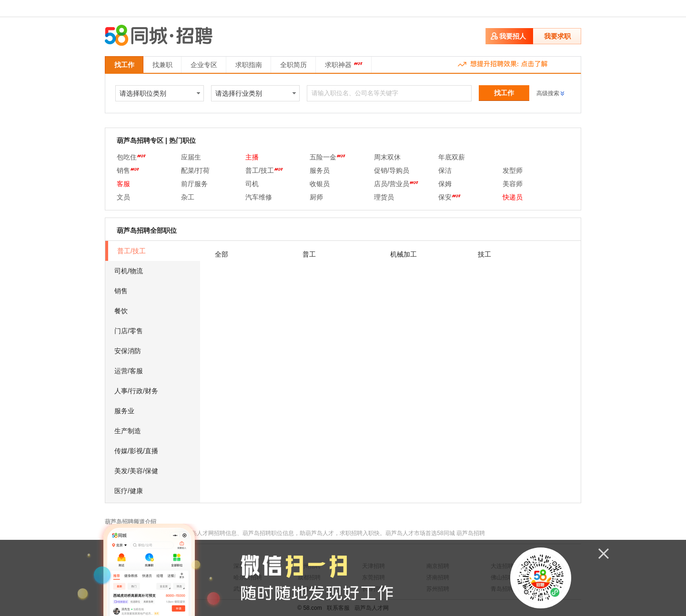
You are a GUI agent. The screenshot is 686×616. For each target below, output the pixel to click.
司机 (252, 184)
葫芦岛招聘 (471, 533)
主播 (252, 157)
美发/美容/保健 (136, 471)
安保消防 (128, 351)
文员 (123, 197)
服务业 (124, 411)
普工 (309, 254)
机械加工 (404, 254)
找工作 (124, 65)
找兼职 (162, 65)
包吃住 (131, 157)
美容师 (513, 184)
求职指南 (249, 65)
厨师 (316, 197)
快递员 (513, 197)
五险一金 (328, 157)
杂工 (188, 197)
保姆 (445, 184)
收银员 (320, 184)
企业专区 (204, 65)
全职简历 (293, 65)
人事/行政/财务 (136, 391)
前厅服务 (194, 184)
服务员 (320, 170)
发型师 (513, 170)
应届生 (191, 157)
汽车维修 (259, 197)
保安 (449, 197)
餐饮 (121, 311)
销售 (128, 170)
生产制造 (128, 431)
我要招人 (513, 36)
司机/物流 (129, 271)
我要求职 (557, 36)
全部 (222, 254)
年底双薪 (452, 157)
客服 (123, 184)
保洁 (445, 170)
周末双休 (387, 157)
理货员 (384, 197)
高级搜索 (548, 93)
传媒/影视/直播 (136, 451)
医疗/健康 (129, 491)
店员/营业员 (396, 184)
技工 (484, 254)
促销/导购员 (392, 170)
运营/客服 (129, 371)
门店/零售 (129, 331)
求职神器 (344, 64)
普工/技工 (264, 170)
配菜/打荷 (195, 170)
